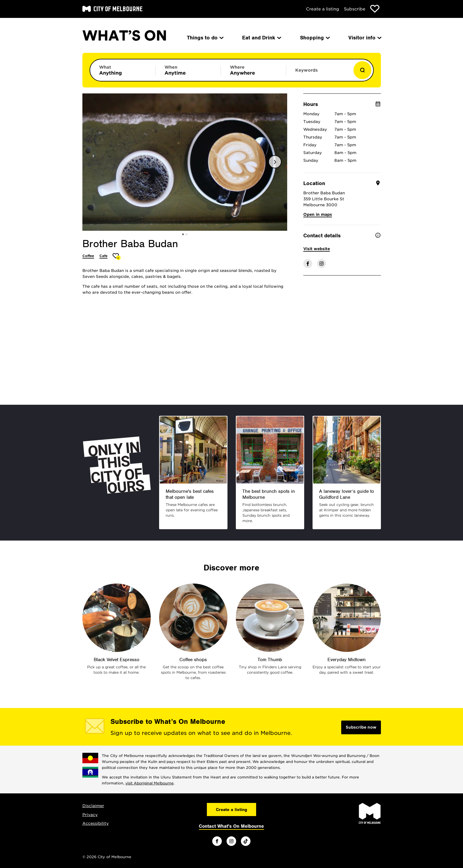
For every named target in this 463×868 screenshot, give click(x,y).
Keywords (306, 70)
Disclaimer (93, 806)
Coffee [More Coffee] (88, 256)
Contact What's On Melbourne (231, 826)
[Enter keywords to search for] (319, 73)
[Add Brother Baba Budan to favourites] (117, 257)
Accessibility (96, 823)
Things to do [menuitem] (205, 38)
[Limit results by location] (253, 70)
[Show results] (362, 70)
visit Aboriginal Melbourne (150, 783)
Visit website (317, 249)
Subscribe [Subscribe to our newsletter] (355, 9)
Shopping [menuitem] (314, 38)
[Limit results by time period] (188, 70)
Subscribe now (361, 727)
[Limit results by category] (123, 70)
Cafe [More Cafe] (103, 256)
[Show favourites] (375, 9)
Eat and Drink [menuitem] (261, 38)
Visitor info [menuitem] (364, 38)
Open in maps (318, 214)
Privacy (90, 815)
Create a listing (323, 9)
